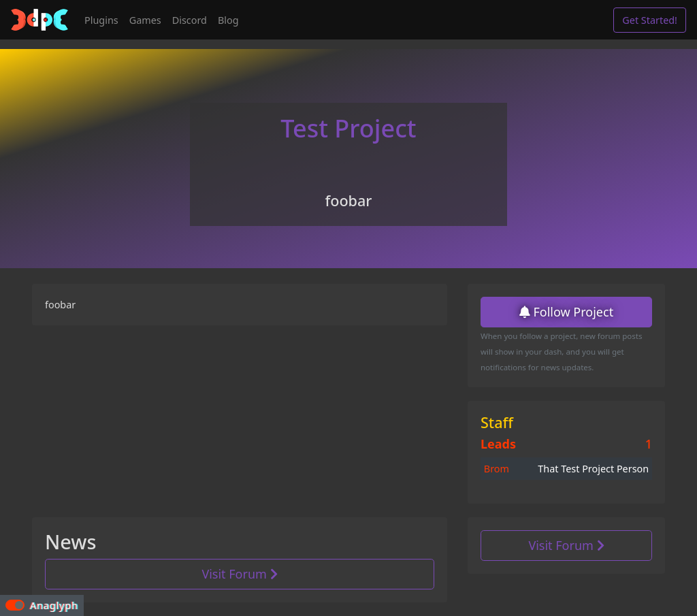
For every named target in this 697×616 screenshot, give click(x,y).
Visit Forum (239, 574)
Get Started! (650, 20)
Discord (190, 20)
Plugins (101, 20)
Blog (228, 20)
